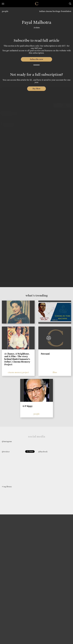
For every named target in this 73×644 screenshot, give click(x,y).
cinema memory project (18, 372)
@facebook (43, 452)
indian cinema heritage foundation (55, 11)
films (55, 372)
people (5, 11)
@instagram (7, 441)
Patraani (45, 354)
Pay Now (36, 89)
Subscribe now (37, 59)
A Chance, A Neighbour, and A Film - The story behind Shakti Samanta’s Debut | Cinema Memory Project (17, 359)
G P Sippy (28, 406)
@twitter (6, 452)
